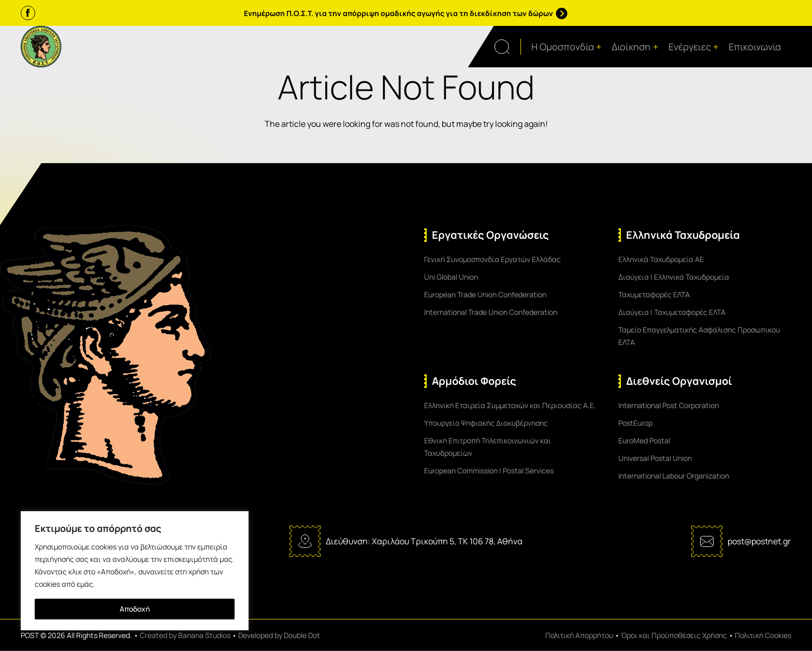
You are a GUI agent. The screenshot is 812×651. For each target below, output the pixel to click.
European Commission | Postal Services (489, 471)
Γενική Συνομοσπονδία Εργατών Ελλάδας (492, 259)
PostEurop (635, 423)
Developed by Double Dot (279, 635)
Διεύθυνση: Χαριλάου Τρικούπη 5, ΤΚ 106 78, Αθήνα (424, 541)
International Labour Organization (674, 476)
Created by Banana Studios (185, 635)
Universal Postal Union (655, 458)
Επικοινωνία (755, 47)
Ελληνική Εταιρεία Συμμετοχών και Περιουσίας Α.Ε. (510, 405)
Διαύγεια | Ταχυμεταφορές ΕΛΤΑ (672, 312)
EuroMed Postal (644, 440)
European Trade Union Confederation (485, 294)
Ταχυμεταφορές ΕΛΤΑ (654, 294)
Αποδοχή (135, 609)
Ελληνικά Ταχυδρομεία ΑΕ (661, 259)
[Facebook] (28, 13)
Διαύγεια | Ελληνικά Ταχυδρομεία (674, 277)
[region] (135, 571)
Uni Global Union (451, 277)
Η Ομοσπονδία (567, 47)
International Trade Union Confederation (491, 312)
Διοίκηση (635, 47)
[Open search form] (508, 47)
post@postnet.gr (759, 541)
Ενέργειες (694, 47)
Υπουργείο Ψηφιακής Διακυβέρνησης (486, 423)
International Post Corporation (669, 405)
